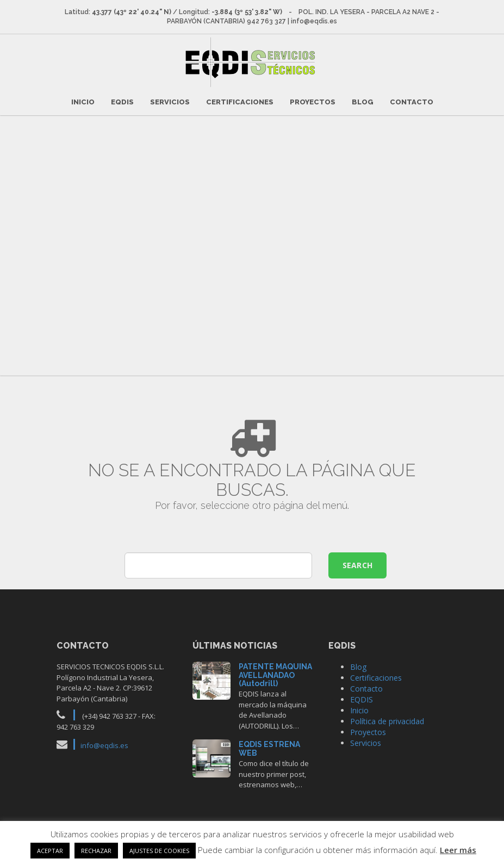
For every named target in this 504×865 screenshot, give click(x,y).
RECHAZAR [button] (96, 851)
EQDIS (122, 101)
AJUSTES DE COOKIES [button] (159, 851)
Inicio (83, 101)
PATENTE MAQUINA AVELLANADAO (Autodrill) (275, 674)
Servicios (170, 101)
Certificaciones (240, 101)
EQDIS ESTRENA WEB (269, 748)
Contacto (412, 101)
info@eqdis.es (104, 745)
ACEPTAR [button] (50, 851)
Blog (363, 101)
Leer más (458, 850)
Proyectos (313, 101)
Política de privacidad (387, 721)
